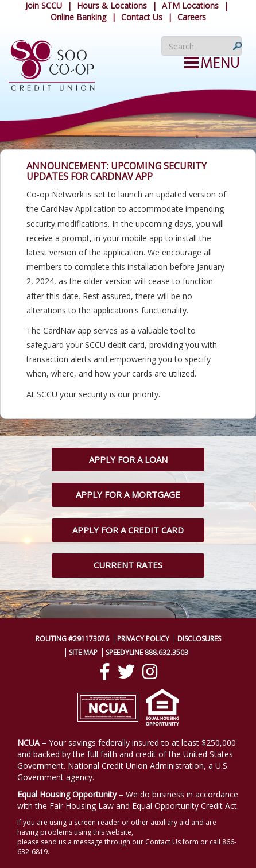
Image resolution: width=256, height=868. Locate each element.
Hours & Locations (112, 5)
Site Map (83, 652)
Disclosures (199, 639)
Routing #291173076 (72, 639)
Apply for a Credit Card (128, 530)
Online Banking (78, 17)
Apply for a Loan (128, 459)
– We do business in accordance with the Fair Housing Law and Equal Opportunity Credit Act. (128, 800)
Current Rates (128, 565)
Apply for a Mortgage (128, 494)
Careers (192, 17)
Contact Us (142, 17)
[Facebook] (105, 672)
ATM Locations (190, 5)
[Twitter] (126, 672)
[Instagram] (150, 672)
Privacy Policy (143, 639)
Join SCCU (44, 5)
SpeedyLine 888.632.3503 (147, 652)
